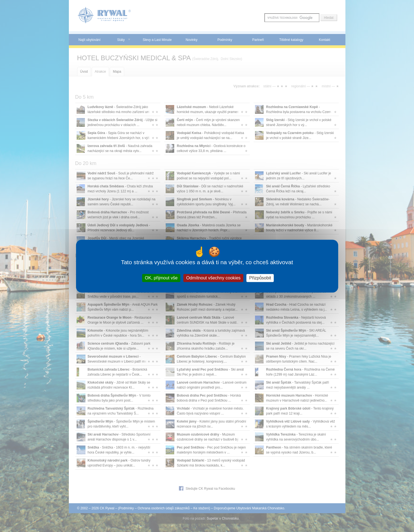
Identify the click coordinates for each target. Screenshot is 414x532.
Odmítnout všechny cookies (213, 278)
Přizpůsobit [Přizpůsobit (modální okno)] (260, 278)
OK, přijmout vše (161, 278)
